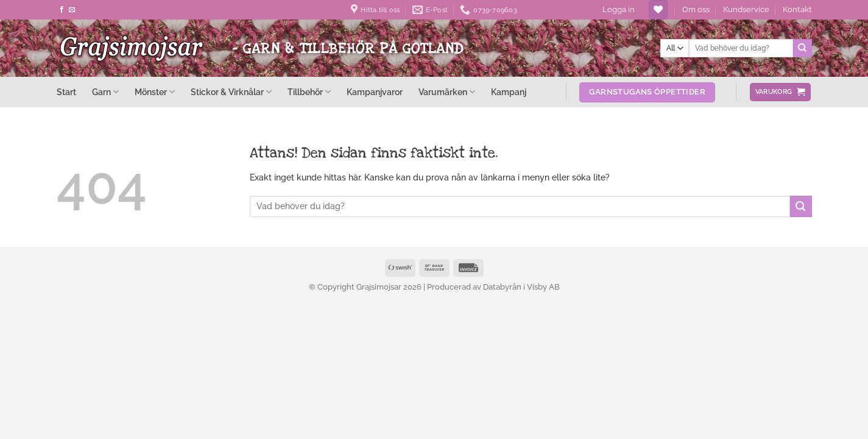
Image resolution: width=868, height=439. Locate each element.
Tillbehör (309, 92)
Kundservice (746, 9)
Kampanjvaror (375, 92)
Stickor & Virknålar (231, 92)
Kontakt (797, 9)
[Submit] (802, 48)
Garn (105, 92)
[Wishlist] (658, 10)
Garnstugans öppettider (647, 92)
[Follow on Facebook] (62, 10)
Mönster (155, 92)
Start (66, 92)
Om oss (696, 9)
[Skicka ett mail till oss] (72, 10)
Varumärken (447, 92)
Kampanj (509, 92)
